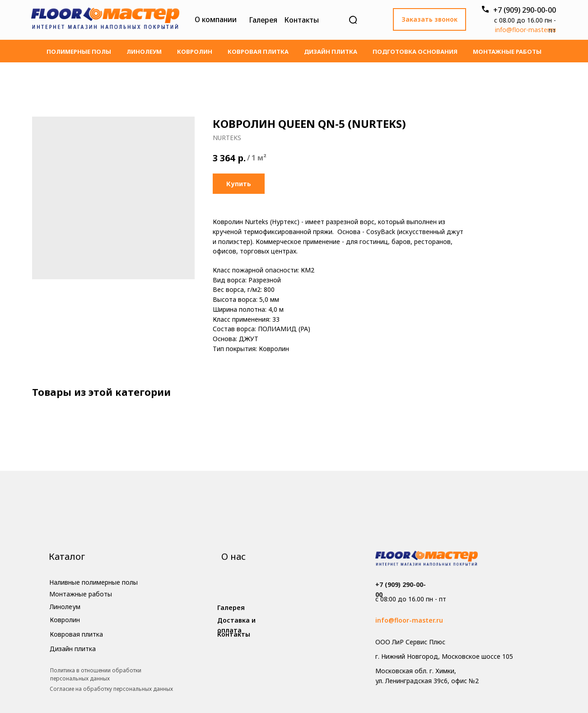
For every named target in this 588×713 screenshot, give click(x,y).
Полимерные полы (79, 52)
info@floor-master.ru (525, 30)
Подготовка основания (415, 52)
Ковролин (195, 52)
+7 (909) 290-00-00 (525, 10)
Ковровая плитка (258, 52)
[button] (429, 19)
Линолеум (144, 52)
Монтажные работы (507, 52)
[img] (105, 20)
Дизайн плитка (331, 52)
